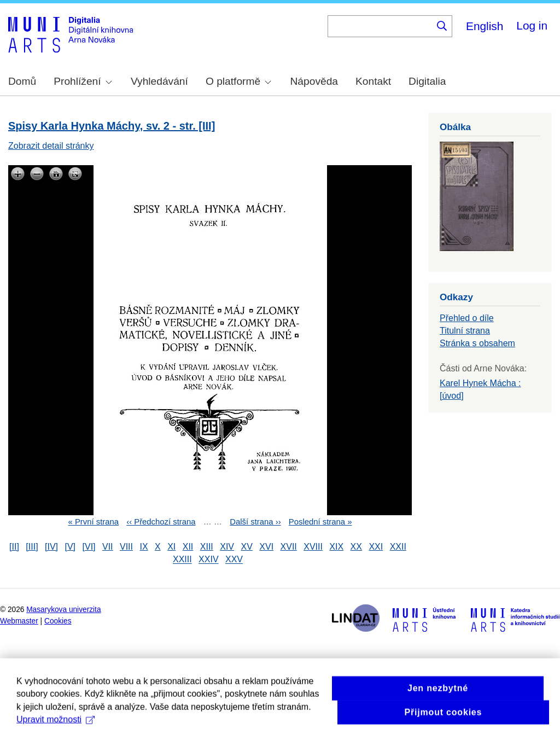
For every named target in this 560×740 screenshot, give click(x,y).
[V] (71, 547)
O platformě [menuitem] (238, 81)
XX (356, 547)
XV (246, 547)
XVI (266, 547)
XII (188, 547)
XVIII (313, 547)
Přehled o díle (467, 318)
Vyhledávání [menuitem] (159, 81)
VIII (126, 547)
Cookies (58, 621)
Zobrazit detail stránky (51, 146)
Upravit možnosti (56, 730)
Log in (532, 25)
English (485, 26)
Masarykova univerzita (63, 610)
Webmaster (19, 621)
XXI (376, 547)
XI (171, 547)
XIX (336, 547)
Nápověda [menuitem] (314, 81)
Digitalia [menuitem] (427, 81)
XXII (398, 547)
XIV (227, 547)
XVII (289, 547)
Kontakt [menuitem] (373, 81)
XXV (234, 560)
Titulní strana (465, 331)
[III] (32, 547)
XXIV (208, 560)
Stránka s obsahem (477, 343)
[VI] (89, 547)
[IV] (51, 547)
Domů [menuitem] (22, 81)
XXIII (182, 560)
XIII (207, 547)
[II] (14, 547)
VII (108, 547)
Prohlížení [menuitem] (83, 81)
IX (144, 547)
